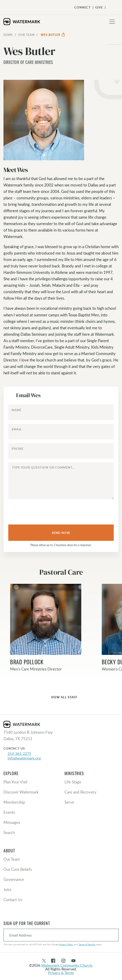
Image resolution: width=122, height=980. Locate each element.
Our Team (26, 35)
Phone (18, 449)
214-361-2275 (19, 753)
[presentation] (38, 510)
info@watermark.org (24, 758)
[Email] (61, 432)
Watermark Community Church (67, 965)
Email (17, 429)
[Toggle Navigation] (111, 7)
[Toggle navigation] (112, 22)
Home (8, 35)
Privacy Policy (66, 944)
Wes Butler (53, 35)
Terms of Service (87, 944)
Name (17, 410)
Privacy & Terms (61, 973)
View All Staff (61, 698)
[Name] (61, 412)
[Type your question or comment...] (61, 481)
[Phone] (61, 451)
